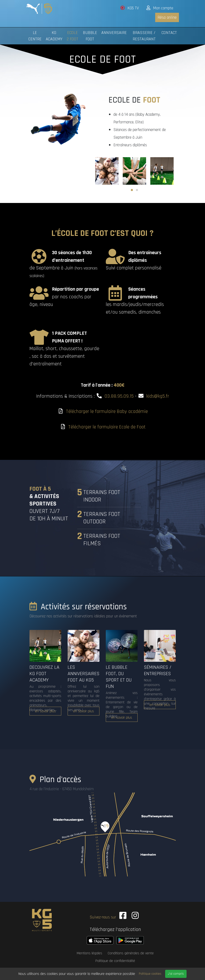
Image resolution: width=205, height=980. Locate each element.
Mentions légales (89, 951)
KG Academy (54, 36)
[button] (132, 190)
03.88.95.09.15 (119, 396)
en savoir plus (45, 711)
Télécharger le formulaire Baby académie (107, 411)
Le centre (35, 36)
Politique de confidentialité (115, 959)
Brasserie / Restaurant (144, 36)
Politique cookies (150, 974)
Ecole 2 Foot (73, 36)
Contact (169, 33)
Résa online (167, 17)
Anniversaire (114, 33)
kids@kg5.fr (158, 396)
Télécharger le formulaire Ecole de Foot (107, 427)
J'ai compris (176, 974)
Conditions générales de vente (131, 951)
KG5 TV (130, 8)
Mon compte (160, 8)
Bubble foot (90, 36)
